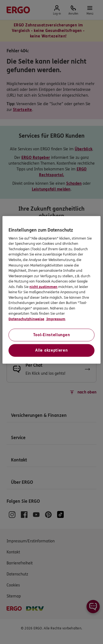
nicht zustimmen (43, 287)
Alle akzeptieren (51, 350)
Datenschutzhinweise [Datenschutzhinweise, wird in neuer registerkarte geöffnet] (26, 319)
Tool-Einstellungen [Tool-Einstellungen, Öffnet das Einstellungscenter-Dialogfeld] (52, 335)
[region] (51, 290)
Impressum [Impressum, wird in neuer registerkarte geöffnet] (55, 319)
